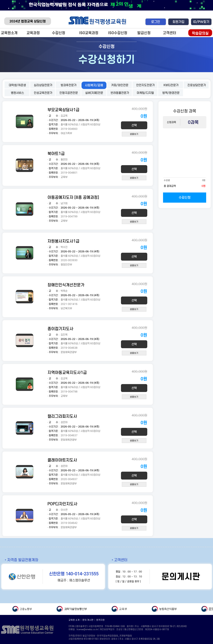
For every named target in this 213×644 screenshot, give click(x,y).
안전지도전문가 (145, 85)
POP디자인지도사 (62, 504)
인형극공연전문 (69, 93)
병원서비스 (17, 93)
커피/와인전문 (120, 85)
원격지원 (100, 620)
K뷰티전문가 (171, 85)
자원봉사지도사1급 (63, 241)
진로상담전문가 (197, 85)
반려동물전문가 (120, 93)
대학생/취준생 (17, 85)
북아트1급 (56, 154)
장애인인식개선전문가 (66, 285)
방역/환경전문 (171, 93)
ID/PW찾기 (201, 22)
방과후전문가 (69, 85)
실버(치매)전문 (94, 93)
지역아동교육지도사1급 (67, 372)
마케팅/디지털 (145, 93)
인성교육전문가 (43, 93)
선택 (134, 125)
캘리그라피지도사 (62, 416)
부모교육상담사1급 (63, 110)
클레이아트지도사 (62, 460)
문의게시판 (181, 577)
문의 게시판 (88, 620)
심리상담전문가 (43, 85)
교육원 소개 (74, 620)
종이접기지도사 (60, 329)
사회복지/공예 (94, 85)
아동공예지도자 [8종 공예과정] (73, 197)
